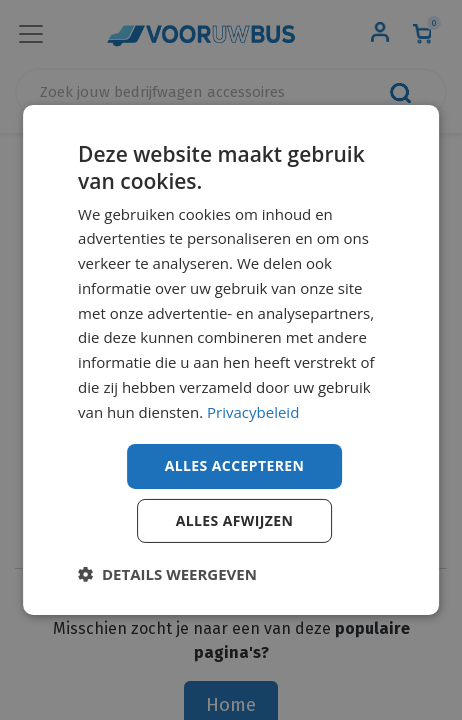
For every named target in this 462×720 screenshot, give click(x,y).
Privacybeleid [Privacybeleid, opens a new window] (253, 412)
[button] (167, 574)
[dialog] (231, 360)
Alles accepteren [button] (235, 465)
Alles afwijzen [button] (235, 520)
